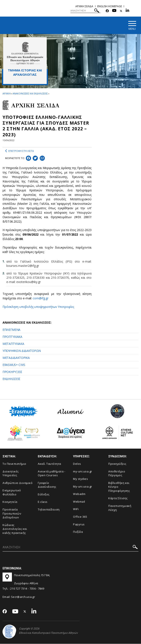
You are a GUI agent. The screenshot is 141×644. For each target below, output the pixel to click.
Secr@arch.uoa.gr (23, 597)
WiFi (76, 509)
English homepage (110, 6)
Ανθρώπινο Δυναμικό (18, 483)
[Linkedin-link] (127, 11)
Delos (77, 464)
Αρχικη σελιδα (84, 6)
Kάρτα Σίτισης (118, 499)
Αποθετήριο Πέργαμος (117, 474)
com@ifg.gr (40, 298)
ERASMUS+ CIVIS (14, 365)
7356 (33, 589)
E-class (43, 502)
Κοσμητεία (10, 502)
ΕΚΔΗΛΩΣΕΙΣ (11, 379)
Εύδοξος (44, 495)
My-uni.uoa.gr (83, 487)
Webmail (79, 502)
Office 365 (80, 517)
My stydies (80, 479)
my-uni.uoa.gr (83, 472)
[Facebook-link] (107, 11)
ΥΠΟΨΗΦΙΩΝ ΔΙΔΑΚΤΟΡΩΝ (22, 351)
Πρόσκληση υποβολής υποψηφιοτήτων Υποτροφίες (38, 307)
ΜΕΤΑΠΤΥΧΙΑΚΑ (13, 344)
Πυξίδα (78, 532)
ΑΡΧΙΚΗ (6, 94)
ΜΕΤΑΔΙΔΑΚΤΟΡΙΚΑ (16, 358)
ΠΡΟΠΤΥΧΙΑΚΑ (12, 337)
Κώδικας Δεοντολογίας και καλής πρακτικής (15, 529)
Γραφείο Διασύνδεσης (47, 485)
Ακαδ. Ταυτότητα (49, 464)
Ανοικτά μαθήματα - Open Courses (51, 474)
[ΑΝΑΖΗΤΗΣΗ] (85, 11)
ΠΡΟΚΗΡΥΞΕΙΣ (12, 372)
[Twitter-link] (121, 11)
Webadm (79, 494)
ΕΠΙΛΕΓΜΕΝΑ (11, 330)
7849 (41, 589)
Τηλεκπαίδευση (49, 510)
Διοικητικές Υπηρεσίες (11, 474)
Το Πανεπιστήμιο (14, 464)
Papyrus (79, 525)
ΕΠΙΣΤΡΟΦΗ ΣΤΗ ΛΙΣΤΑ (19, 151)
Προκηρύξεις (117, 464)
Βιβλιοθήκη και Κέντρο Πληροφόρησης (119, 487)
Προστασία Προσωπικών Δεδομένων (12, 514)
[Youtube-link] (114, 11)
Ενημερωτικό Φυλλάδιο (12, 493)
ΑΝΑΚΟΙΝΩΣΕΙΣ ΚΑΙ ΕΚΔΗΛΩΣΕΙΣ (30, 94)
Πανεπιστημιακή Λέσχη (120, 508)
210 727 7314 (19, 589)
